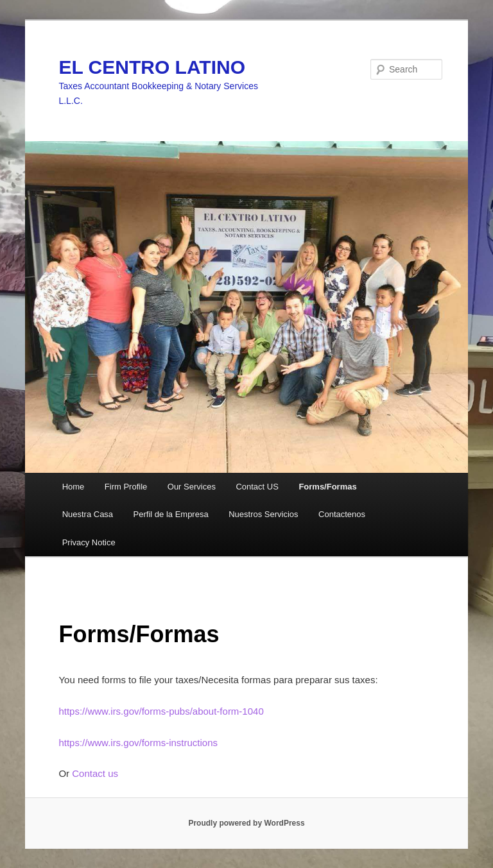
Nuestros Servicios (263, 514)
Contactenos (342, 514)
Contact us (95, 773)
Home (74, 487)
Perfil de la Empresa (171, 514)
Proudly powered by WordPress (246, 823)
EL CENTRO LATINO (152, 67)
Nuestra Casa (88, 514)
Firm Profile (126, 487)
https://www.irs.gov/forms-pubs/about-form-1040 (161, 711)
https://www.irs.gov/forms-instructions (138, 743)
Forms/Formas (327, 487)
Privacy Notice (89, 542)
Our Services (192, 487)
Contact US (257, 487)
